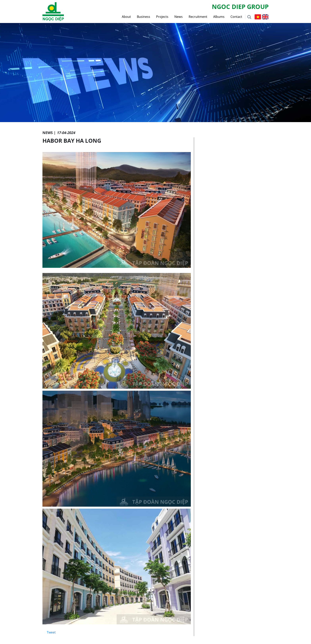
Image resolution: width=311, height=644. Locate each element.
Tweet (51, 632)
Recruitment (198, 17)
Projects (162, 17)
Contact (236, 17)
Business (144, 17)
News (179, 17)
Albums (219, 17)
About (126, 17)
